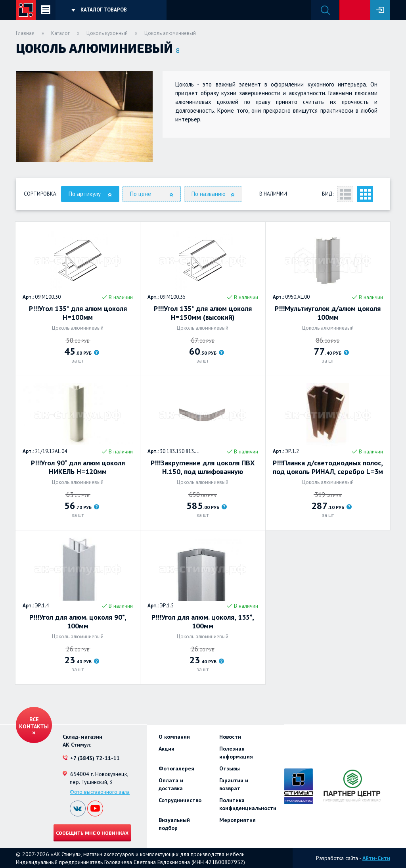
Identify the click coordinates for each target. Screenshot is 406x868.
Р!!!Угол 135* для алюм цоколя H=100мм (78, 313)
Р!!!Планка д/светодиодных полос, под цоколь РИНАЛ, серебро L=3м (328, 467)
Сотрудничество (180, 800)
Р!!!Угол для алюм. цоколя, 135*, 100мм (203, 622)
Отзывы (230, 768)
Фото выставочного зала (100, 792)
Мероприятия (237, 820)
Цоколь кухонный (107, 33)
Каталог (60, 33)
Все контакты (34, 723)
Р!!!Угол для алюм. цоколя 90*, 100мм (78, 622)
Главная (25, 33)
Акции (167, 749)
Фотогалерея (176, 768)
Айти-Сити (376, 858)
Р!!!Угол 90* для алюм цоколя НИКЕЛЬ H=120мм (78, 467)
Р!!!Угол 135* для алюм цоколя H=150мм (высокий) (203, 313)
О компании (174, 737)
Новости (230, 737)
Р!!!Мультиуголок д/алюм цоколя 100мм (328, 313)
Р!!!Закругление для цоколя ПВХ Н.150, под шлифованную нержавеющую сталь (203, 467)
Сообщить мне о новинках (92, 833)
